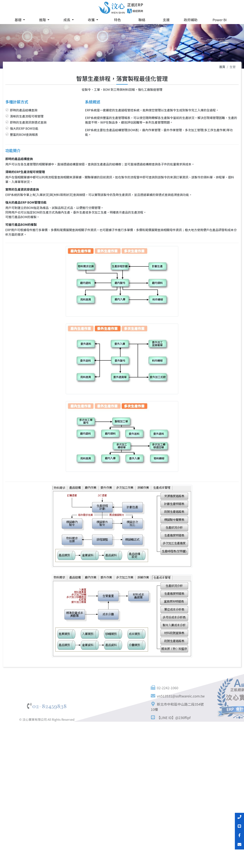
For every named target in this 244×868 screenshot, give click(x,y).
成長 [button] (67, 20)
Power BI (220, 20)
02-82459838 (20, 706)
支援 (166, 20)
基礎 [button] (18, 20)
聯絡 (142, 20)
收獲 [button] (92, 20)
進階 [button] (43, 20)
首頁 (222, 68)
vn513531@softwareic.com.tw (202, 696)
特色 (117, 20)
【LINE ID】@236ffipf (195, 718)
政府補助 (191, 20)
